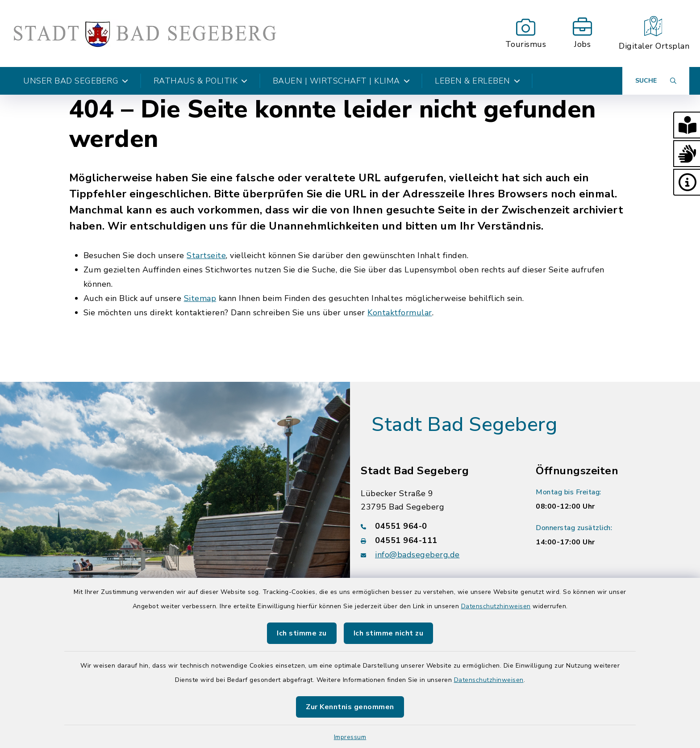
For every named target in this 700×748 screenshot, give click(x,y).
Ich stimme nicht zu (389, 633)
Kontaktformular (400, 313)
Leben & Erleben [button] (477, 81)
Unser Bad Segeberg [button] (76, 81)
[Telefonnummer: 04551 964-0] (437, 526)
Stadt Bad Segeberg (464, 425)
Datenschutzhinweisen (496, 606)
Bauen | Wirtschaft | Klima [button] (342, 81)
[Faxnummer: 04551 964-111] (437, 540)
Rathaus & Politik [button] (201, 81)
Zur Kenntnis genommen (350, 707)
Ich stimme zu (302, 633)
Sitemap (200, 298)
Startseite (206, 255)
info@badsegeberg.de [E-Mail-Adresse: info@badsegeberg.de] (417, 555)
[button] (687, 125)
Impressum (350, 737)
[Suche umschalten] (656, 81)
